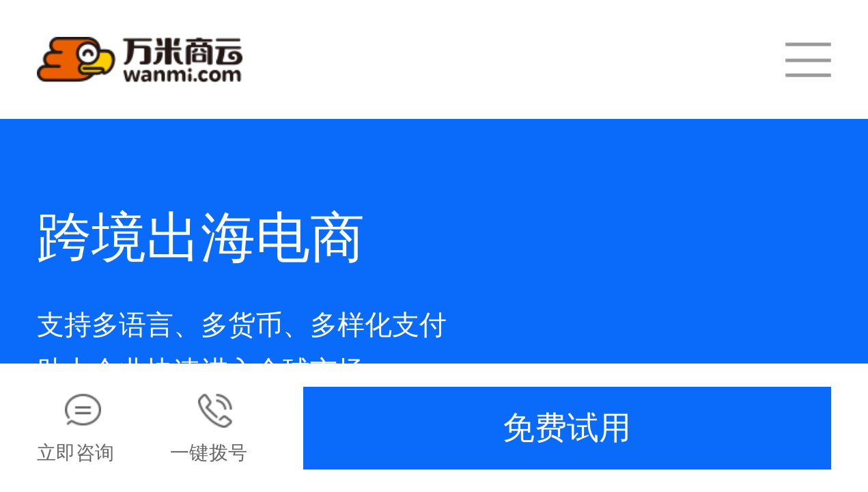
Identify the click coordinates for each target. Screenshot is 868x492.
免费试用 (567, 428)
